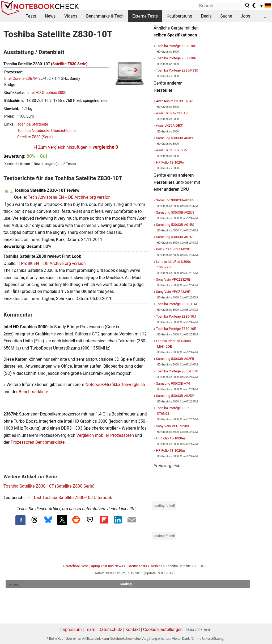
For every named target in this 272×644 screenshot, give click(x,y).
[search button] (248, 6)
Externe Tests (145, 16)
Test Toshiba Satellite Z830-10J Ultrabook (73, 498)
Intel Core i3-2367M (21, 79)
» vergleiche (104, 147)
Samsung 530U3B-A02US (175, 212)
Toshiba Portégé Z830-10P (176, 46)
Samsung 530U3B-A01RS (175, 225)
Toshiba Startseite (33, 124)
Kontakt (133, 630)
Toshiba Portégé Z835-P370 (177, 371)
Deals (206, 16)
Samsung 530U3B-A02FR (175, 359)
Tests (31, 16)
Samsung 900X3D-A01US (175, 200)
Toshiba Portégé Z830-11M (177, 304)
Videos (71, 16)
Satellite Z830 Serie (69, 64)
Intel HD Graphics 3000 (47, 93)
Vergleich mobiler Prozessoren (105, 435)
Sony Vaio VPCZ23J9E (173, 292)
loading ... (14, 584)
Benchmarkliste (34, 392)
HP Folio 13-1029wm (172, 162)
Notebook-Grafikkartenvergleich (115, 385)
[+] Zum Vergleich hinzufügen (60, 147)
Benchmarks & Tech (105, 16)
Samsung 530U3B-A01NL (175, 237)
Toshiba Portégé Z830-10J (176, 316)
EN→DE (66, 197)
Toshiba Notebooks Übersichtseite (46, 131)
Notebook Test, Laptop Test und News (95, 566)
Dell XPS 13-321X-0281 (173, 249)
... (266, 16)
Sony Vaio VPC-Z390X (173, 426)
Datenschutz (110, 630)
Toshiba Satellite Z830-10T (29, 486)
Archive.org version (92, 197)
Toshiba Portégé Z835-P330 (177, 70)
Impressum (71, 630)
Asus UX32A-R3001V (172, 113)
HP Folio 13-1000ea (171, 438)
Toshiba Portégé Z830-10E (176, 329)
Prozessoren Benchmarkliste (38, 442)
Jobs (245, 16)
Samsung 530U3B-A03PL (175, 138)
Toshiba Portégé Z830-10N (176, 58)
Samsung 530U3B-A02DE (175, 396)
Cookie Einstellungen (163, 630)
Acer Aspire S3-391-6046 (175, 101)
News (50, 16)
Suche (226, 16)
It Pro (22, 263)
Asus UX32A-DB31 (170, 125)
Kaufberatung (179, 16)
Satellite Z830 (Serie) (35, 137)
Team (90, 630)
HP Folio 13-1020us (171, 450)
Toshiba (156, 566)
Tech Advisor (40, 197)
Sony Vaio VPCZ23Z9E (173, 279)
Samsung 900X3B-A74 (173, 383)
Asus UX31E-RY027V (172, 150)
